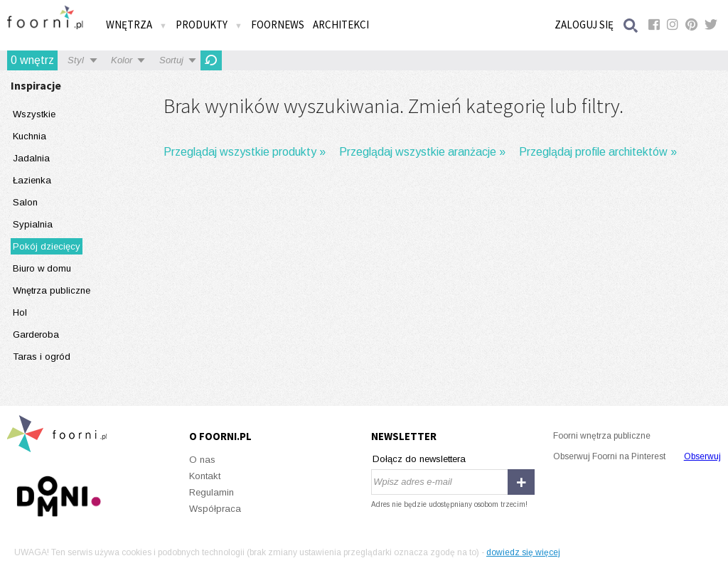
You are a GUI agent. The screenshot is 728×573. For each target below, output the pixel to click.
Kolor (122, 60)
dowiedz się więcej (523, 552)
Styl (76, 60)
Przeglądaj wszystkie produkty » (245, 152)
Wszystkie (34, 114)
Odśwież (211, 60)
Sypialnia (33, 224)
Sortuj (171, 60)
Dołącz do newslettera (419, 459)
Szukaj (631, 25)
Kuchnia (30, 136)
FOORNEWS (278, 25)
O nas (202, 460)
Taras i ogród (42, 357)
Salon (25, 202)
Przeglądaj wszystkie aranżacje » (422, 152)
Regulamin (212, 492)
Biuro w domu (42, 268)
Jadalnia (31, 158)
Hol (20, 312)
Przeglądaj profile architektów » (598, 152)
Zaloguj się (584, 25)
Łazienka (32, 180)
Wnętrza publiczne (52, 290)
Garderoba (36, 334)
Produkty (209, 25)
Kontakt (205, 476)
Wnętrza (136, 25)
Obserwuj (702, 456)
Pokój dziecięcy (47, 246)
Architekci (341, 25)
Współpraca (215, 509)
